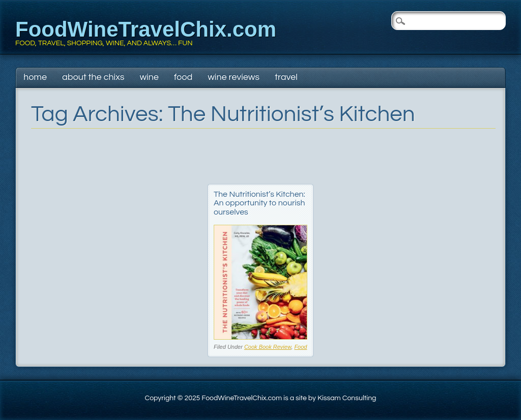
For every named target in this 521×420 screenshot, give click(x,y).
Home (35, 77)
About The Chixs (93, 77)
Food (183, 77)
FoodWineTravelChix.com (146, 29)
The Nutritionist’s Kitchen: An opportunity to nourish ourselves (259, 203)
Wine (149, 77)
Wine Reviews (234, 77)
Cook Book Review (268, 347)
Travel (286, 77)
